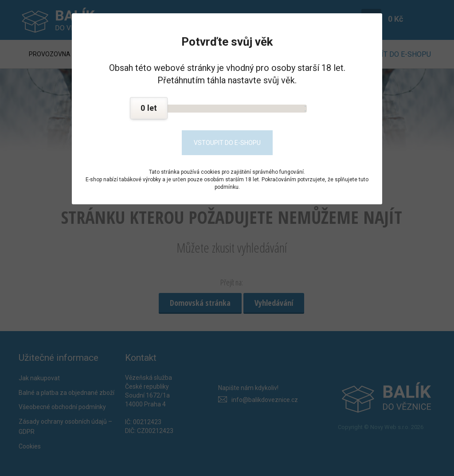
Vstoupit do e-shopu (227, 143)
